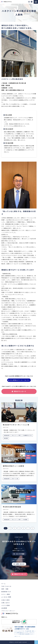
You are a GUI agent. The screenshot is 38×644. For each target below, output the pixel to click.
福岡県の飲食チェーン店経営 (14, 466)
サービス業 (16, 479)
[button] (36, 2)
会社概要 (4, 608)
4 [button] (19, 528)
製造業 (6, 438)
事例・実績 (5, 589)
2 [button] (10, 528)
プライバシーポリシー (8, 611)
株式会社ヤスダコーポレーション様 (16, 425)
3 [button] (15, 528)
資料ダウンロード (32, 2)
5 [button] (24, 528)
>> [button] (32, 528)
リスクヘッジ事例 (17, 435)
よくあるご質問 (6, 597)
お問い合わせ (29, 2)
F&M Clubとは (6, 586)
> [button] (28, 528)
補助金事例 (7, 435)
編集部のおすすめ (28, 435)
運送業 (26, 520)
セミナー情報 (6, 594)
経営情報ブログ (6, 592)
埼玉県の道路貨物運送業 (12, 507)
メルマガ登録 (20, 554)
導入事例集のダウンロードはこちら (20, 380)
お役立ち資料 (6, 600)
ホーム (4, 584)
